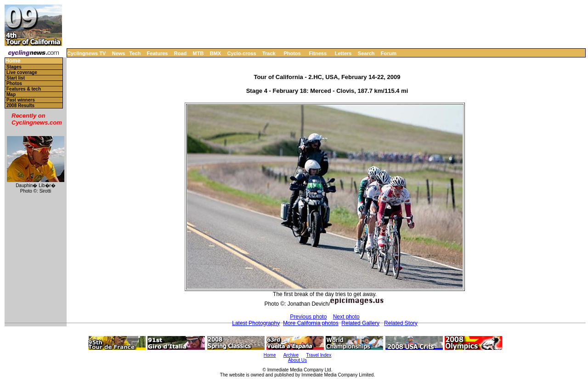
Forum (389, 53)
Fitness (318, 53)
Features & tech (24, 89)
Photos (292, 53)
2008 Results (20, 105)
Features (158, 53)
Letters (343, 53)
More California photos (311, 323)
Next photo (346, 317)
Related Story (401, 323)
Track (269, 53)
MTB (198, 53)
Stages (14, 67)
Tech (135, 53)
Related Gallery (360, 323)
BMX (215, 53)
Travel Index (319, 355)
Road (181, 53)
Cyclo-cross (242, 53)
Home (13, 61)
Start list (16, 78)
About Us (297, 360)
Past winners (21, 100)
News (119, 53)
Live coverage (22, 72)
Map (11, 94)
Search (366, 53)
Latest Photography (256, 323)
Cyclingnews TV (86, 53)
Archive (291, 355)
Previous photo (308, 317)
